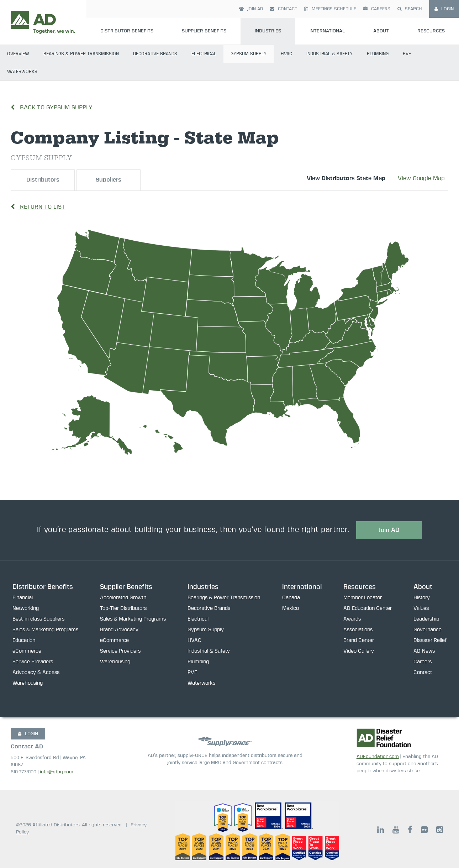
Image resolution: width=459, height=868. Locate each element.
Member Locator (363, 598)
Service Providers (33, 662)
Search (410, 9)
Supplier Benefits (204, 31)
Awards (352, 619)
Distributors (43, 180)
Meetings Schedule (330, 9)
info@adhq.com (57, 772)
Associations (358, 630)
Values (421, 609)
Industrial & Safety (329, 54)
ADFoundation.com (378, 757)
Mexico (291, 609)
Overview (18, 54)
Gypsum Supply (249, 54)
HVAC (286, 54)
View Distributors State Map (346, 178)
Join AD (251, 9)
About (381, 31)
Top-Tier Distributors (123, 609)
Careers (377, 9)
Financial (23, 598)
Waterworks (22, 72)
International (327, 31)
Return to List (38, 207)
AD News (424, 652)
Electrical (204, 54)
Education (24, 641)
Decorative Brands (155, 54)
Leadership (426, 619)
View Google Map (421, 178)
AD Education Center (368, 609)
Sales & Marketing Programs (45, 630)
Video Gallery (359, 652)
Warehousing (28, 684)
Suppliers (109, 180)
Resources (431, 31)
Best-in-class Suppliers (38, 619)
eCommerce (27, 652)
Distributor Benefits (127, 31)
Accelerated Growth (123, 598)
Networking (26, 609)
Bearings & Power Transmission (81, 54)
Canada (291, 598)
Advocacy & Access (36, 673)
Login (444, 9)
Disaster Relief (430, 641)
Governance (428, 630)
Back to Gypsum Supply (52, 108)
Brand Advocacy (119, 630)
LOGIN (28, 734)
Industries (268, 31)
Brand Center (359, 641)
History (422, 598)
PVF (407, 54)
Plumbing (378, 54)
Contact (284, 9)
